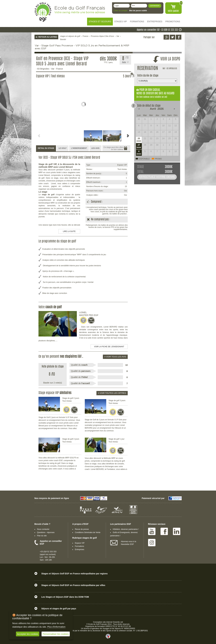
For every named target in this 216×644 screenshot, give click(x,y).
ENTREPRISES (155, 21)
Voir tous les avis (115, 357)
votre (173, 11)
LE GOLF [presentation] (63, 148)
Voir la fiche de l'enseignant (109, 347)
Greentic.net (118, 622)
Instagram (152, 543)
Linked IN (177, 531)
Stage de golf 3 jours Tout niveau (117, 402)
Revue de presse (82, 529)
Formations (80, 546)
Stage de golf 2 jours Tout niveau (71, 400)
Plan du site (42, 536)
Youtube (152, 531)
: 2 (125, 62)
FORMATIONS (137, 21)
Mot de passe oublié (138, 11)
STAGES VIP (121, 21)
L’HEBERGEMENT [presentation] (79, 148)
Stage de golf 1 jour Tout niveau (117, 440)
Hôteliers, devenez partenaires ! (126, 529)
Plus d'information (56, 627)
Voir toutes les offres (112, 393)
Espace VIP (80, 543)
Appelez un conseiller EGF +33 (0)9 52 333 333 (157, 30)
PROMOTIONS (173, 21)
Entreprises (80, 549)
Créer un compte (120, 11)
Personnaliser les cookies (56, 634)
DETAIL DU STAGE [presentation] (46, 148)
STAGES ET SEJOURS (100, 21)
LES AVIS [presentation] (95, 148)
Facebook (164, 531)
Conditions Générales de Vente (88, 532)
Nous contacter (43, 529)
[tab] (46, 148)
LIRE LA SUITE (69, 231)
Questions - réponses (46, 532)
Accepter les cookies (28, 634)
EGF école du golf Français (43, 12)
